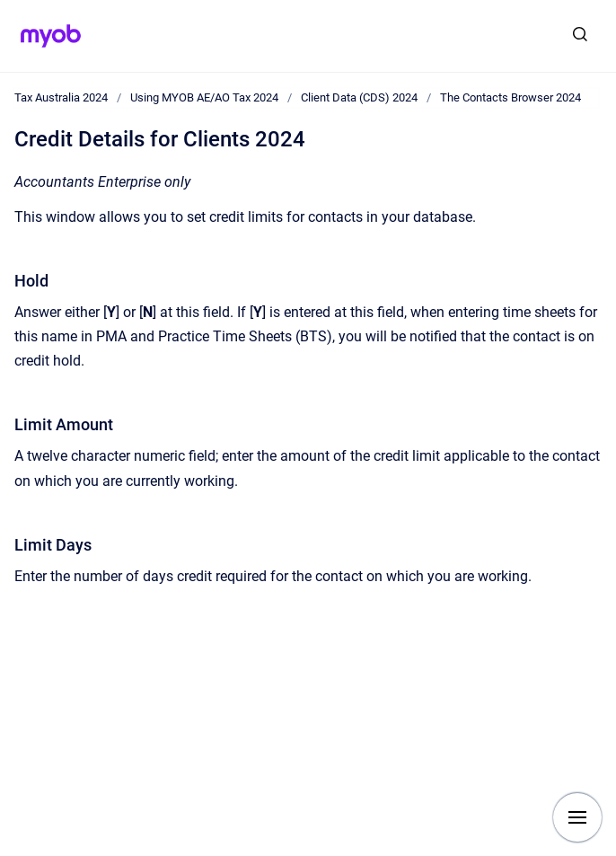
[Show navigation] (577, 817)
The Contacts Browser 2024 (510, 97)
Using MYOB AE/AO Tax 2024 (204, 97)
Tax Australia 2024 (61, 97)
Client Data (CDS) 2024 (359, 97)
